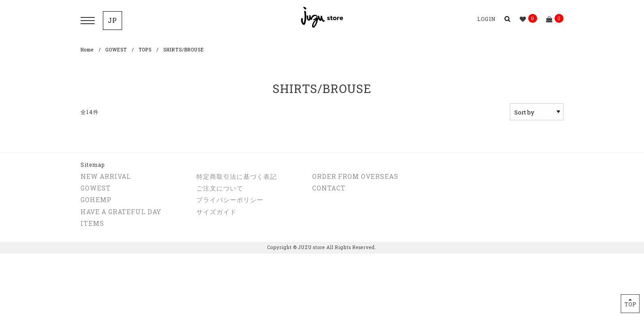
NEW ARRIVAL (106, 176)
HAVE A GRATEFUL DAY (121, 212)
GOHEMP (96, 200)
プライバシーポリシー (230, 200)
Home (87, 50)
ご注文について (220, 188)
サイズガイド (216, 212)
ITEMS (92, 223)
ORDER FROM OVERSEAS (355, 176)
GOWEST (116, 50)
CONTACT (329, 188)
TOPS (145, 50)
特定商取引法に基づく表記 (237, 176)
